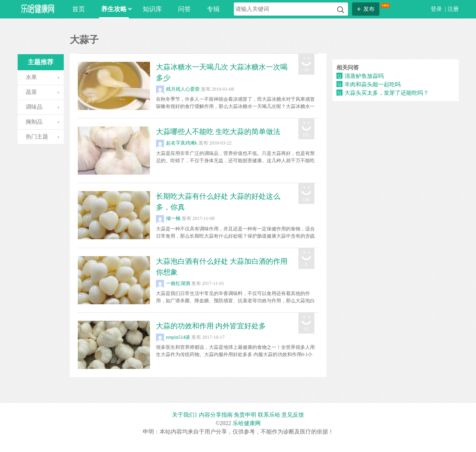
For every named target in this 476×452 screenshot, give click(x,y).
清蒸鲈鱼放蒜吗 (364, 76)
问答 (184, 9)
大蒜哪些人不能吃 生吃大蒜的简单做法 (218, 132)
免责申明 (245, 415)
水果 (31, 77)
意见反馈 (293, 415)
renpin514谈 (173, 337)
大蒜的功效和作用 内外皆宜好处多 (211, 326)
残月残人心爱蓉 (178, 89)
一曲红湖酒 (173, 283)
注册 (453, 9)
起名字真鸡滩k (177, 143)
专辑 (213, 9)
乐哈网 (38, 9)
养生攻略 (115, 9)
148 (306, 200)
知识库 (152, 9)
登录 (437, 9)
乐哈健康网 (247, 423)
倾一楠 (168, 218)
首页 (79, 9)
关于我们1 (185, 415)
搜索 (341, 10)
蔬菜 (31, 92)
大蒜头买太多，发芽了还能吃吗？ (387, 93)
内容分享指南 (216, 415)
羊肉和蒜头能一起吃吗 (373, 84)
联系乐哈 (269, 415)
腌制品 (34, 122)
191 (306, 135)
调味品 (34, 107)
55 (306, 329)
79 (306, 70)
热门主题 (37, 137)
